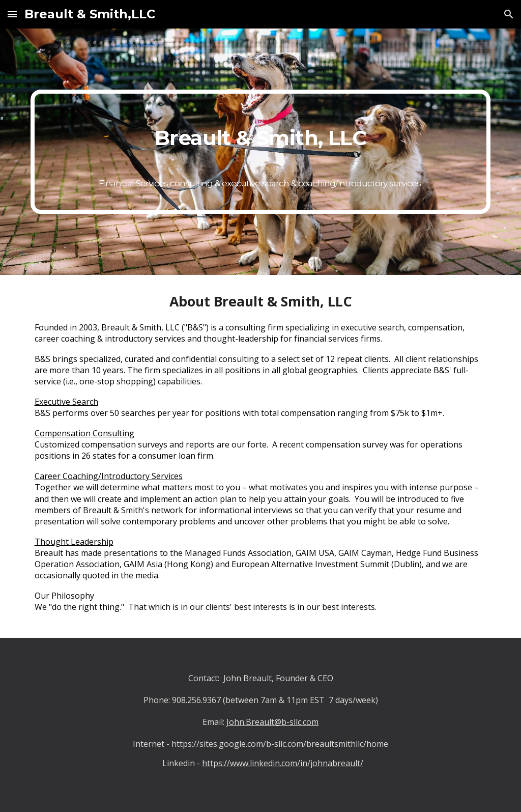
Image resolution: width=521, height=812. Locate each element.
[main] (261, 152)
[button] (12, 14)
